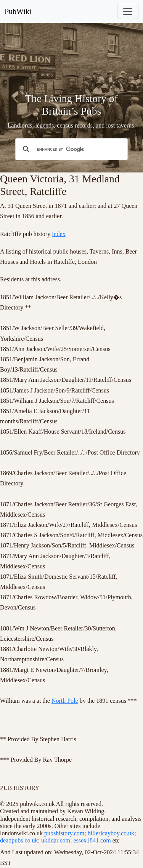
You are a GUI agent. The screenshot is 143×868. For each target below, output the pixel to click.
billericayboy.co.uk (111, 833)
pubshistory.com (64, 833)
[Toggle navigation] (128, 11)
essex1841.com (92, 840)
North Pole (65, 701)
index (59, 234)
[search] (70, 149)
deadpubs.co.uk (19, 840)
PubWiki (18, 11)
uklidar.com (56, 840)
